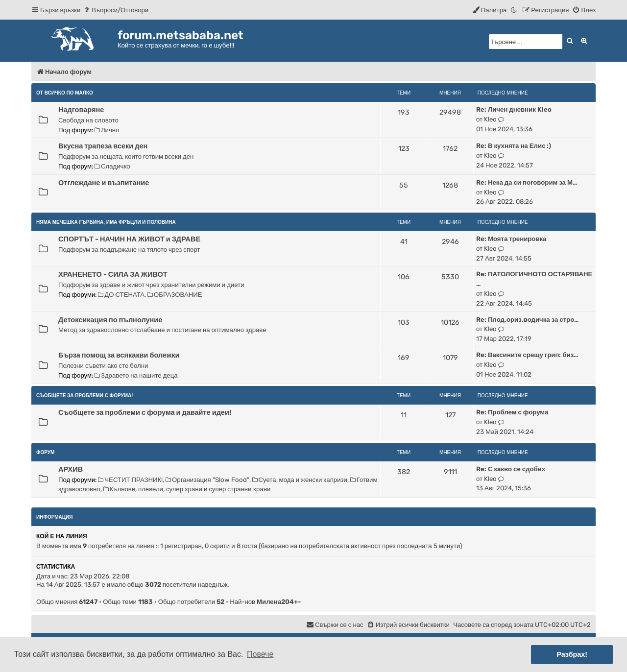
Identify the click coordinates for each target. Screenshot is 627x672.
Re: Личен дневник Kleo (514, 109)
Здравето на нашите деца (136, 375)
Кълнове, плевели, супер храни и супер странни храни (187, 489)
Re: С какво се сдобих (511, 469)
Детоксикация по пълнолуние (110, 320)
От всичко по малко (65, 93)
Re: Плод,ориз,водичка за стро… (527, 320)
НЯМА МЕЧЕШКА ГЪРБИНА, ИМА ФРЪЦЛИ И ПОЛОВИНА (106, 222)
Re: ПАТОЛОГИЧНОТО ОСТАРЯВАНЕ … (534, 279)
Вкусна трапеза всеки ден (103, 146)
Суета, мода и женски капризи (300, 480)
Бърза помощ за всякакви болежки (119, 355)
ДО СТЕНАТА (121, 295)
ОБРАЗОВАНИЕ (175, 295)
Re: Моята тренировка (511, 239)
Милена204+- (279, 602)
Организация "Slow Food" (207, 480)
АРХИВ (71, 469)
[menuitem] (116, 10)
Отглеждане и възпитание (104, 183)
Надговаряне (81, 110)
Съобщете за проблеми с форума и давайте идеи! (145, 412)
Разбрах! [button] (572, 654)
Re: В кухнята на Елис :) (514, 146)
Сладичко (112, 166)
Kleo (490, 119)
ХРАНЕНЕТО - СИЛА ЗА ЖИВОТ (113, 274)
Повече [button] (260, 654)
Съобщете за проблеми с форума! (85, 396)
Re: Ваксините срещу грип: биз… (527, 355)
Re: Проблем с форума (512, 412)
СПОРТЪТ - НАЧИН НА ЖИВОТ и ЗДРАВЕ (129, 239)
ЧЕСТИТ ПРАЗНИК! (130, 480)
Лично (107, 130)
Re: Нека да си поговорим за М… (527, 182)
